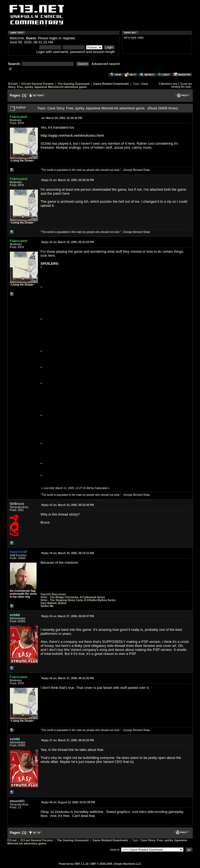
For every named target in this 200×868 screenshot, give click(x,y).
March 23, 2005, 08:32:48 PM (68, 505)
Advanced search (106, 64)
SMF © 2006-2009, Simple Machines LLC (116, 864)
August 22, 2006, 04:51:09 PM (68, 802)
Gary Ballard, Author (53, 603)
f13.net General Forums (37, 84)
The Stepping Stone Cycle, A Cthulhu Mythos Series (83, 600)
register (69, 38)
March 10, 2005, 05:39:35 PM (68, 180)
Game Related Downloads (111, 84)
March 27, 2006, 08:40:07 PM (68, 616)
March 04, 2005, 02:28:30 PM (62, 118)
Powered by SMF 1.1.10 (73, 864)
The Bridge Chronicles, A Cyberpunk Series (77, 597)
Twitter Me (47, 606)
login (53, 38)
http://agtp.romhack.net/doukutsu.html (72, 135)
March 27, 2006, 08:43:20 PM (68, 740)
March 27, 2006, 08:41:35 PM (68, 678)
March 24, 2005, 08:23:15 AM (68, 553)
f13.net (13, 84)
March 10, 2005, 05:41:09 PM (68, 242)
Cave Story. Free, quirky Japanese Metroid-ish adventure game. (78, 85)
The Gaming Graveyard (73, 84)
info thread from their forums (131, 646)
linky (78, 646)
